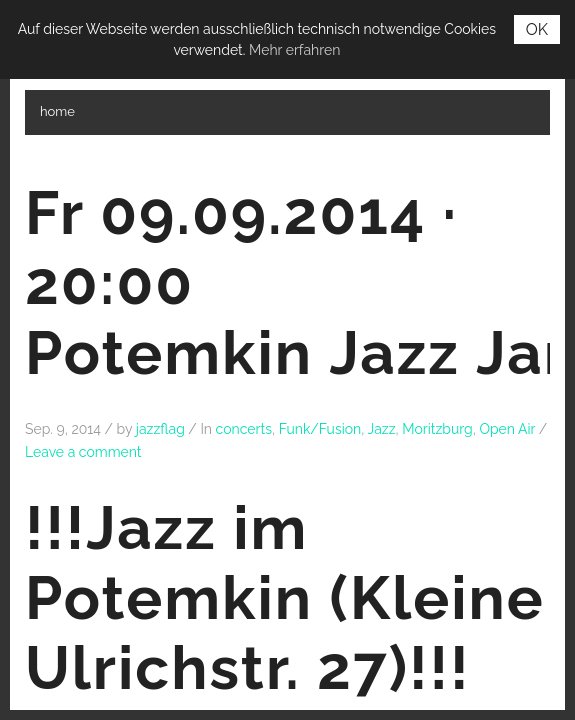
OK (537, 29)
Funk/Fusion (320, 429)
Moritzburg (437, 429)
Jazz (382, 429)
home (57, 111)
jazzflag (160, 429)
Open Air (507, 429)
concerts (244, 429)
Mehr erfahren (294, 50)
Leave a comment (83, 452)
